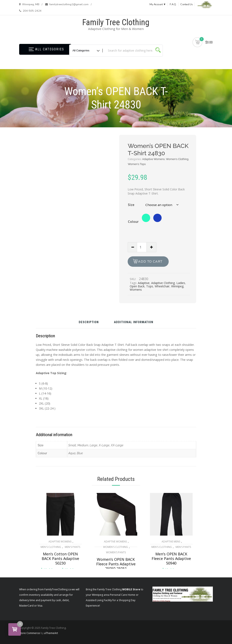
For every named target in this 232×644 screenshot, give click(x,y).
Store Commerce (29, 633)
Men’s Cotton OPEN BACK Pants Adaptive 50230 (60, 558)
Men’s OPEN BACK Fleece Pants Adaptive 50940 (171, 558)
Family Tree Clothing (116, 22)
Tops (150, 286)
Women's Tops (137, 164)
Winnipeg (177, 286)
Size (131, 205)
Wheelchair (162, 286)
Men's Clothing (51, 547)
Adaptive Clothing (163, 283)
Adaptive (144, 283)
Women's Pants (116, 552)
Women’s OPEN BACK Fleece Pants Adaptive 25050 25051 (116, 564)
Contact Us (186, 4)
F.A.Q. (173, 4)
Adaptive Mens (171, 542)
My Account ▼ (158, 4)
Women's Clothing (177, 159)
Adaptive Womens (153, 159)
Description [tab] (89, 322)
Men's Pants (72, 547)
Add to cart (150, 262)
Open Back (137, 286)
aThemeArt (51, 633)
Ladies (181, 283)
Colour (133, 222)
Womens (136, 290)
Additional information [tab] (134, 322)
